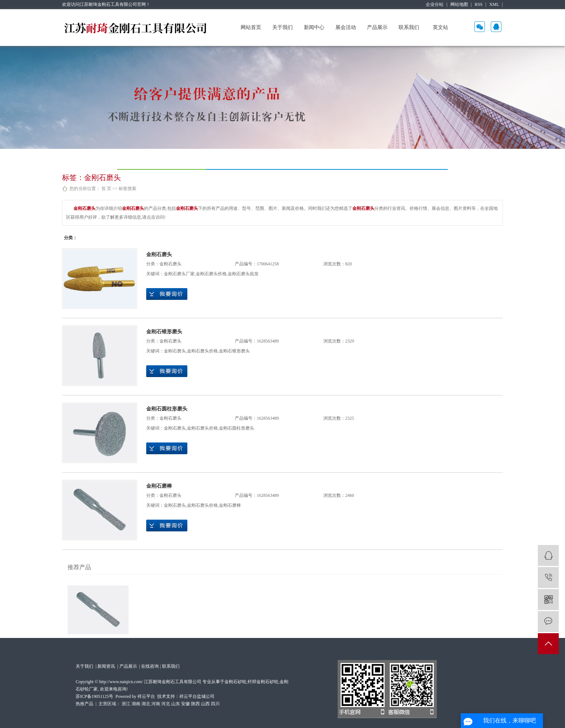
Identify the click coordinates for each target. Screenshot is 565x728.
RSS (478, 4)
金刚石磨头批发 (243, 274)
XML (494, 4)
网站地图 (459, 4)
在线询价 (167, 294)
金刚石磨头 (159, 254)
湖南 (136, 704)
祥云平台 (146, 696)
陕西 (195, 704)
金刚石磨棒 (159, 486)
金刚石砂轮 (235, 682)
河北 (166, 704)
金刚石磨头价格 (211, 274)
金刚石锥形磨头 (164, 332)
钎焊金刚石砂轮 (263, 682)
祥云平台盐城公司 (197, 696)
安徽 (186, 704)
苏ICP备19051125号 (94, 696)
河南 (156, 704)
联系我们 (409, 27)
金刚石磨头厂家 (179, 274)
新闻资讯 (107, 666)
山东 (176, 704)
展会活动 (346, 27)
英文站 (440, 27)
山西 (205, 704)
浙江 (126, 704)
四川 (215, 704)
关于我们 (282, 27)
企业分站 (435, 4)
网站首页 (251, 27)
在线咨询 (150, 666)
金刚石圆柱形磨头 (167, 409)
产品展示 (377, 27)
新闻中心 (314, 27)
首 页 (106, 189)
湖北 (146, 704)
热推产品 (84, 704)
